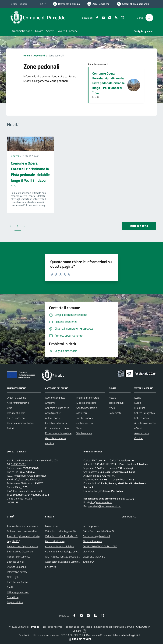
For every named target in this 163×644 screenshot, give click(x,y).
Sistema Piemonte (92, 541)
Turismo (80, 428)
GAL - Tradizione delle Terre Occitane (102, 531)
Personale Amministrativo (21, 423)
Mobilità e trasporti (86, 403)
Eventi (138, 398)
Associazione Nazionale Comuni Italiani (66, 562)
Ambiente (50, 403)
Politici (10, 428)
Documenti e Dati (16, 413)
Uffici (10, 408)
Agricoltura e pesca (55, 398)
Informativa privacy (17, 572)
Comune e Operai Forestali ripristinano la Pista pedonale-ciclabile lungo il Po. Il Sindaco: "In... (108, 83)
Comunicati (115, 413)
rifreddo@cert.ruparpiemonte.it (30, 476)
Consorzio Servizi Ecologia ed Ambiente (66, 551)
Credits (11, 587)
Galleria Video (142, 418)
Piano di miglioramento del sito (23, 536)
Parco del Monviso (55, 541)
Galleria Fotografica (145, 413)
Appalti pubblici (53, 413)
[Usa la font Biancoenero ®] (66, 4)
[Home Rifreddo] (40, 18)
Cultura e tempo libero (57, 428)
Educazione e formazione (58, 433)
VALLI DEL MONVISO (94, 557)
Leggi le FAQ (14, 541)
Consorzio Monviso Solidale (60, 546)
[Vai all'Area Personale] (133, 4)
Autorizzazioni (53, 418)
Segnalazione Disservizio (20, 551)
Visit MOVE (89, 551)
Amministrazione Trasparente (22, 526)
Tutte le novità (139, 226)
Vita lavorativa (84, 433)
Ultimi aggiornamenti (18, 592)
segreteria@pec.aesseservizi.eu (105, 506)
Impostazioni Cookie (18, 582)
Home (27, 55)
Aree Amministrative (18, 403)
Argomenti (39, 55)
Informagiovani (91, 526)
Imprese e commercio (88, 398)
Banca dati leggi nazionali (96, 536)
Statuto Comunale (17, 567)
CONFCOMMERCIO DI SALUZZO (100, 546)
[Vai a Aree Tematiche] (98, 4)
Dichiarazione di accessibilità (22, 531)
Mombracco (51, 526)
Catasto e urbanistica (56, 423)
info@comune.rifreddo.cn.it (28, 479)
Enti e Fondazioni (16, 418)
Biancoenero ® (94, 635)
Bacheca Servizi (15, 562)
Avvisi (112, 408)
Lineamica (51, 567)
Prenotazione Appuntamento (22, 546)
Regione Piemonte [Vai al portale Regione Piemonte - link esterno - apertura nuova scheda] (18, 4)
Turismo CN (89, 562)
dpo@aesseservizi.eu (101, 502)
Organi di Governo (16, 398)
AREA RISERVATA (80, 639)
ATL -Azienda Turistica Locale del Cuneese (67, 557)
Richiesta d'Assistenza (19, 557)
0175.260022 (18, 464)
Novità (15, 156)
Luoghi (138, 403)
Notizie (113, 398)
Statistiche (13, 597)
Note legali (13, 577)
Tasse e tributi (116, 403)
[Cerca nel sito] (149, 18)
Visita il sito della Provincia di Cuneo (64, 536)
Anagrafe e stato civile (57, 408)
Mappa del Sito (15, 602)
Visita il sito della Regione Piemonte (64, 531)
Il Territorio (140, 408)
